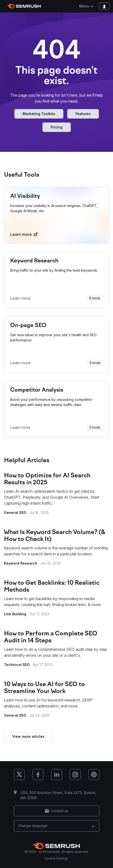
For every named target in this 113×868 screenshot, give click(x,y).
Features (83, 114)
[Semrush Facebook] (38, 775)
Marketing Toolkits (39, 114)
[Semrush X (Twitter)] (19, 775)
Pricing (57, 127)
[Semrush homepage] (24, 6)
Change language (57, 826)
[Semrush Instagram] (75, 775)
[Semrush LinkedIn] (57, 775)
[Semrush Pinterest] (94, 775)
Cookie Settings (56, 858)
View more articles (28, 736)
